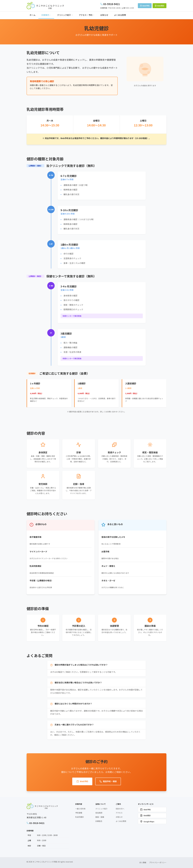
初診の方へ (120, 809)
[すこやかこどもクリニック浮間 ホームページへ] (45, 6)
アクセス (119, 813)
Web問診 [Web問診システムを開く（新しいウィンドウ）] (160, 6)
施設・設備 (100, 817)
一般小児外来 (80, 809)
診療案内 (46, 15)
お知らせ (104, 15)
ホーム (32, 15)
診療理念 (99, 821)
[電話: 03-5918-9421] (117, 4)
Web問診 (145, 815)
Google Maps (147, 821)
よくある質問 (120, 15)
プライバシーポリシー (158, 862)
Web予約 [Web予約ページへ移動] (145, 6)
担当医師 (99, 813)
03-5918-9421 (36, 823)
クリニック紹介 (65, 15)
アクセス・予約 (87, 15)
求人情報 (143, 862)
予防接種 (79, 813)
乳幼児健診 (80, 817)
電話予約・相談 (108, 781)
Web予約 (82, 781)
